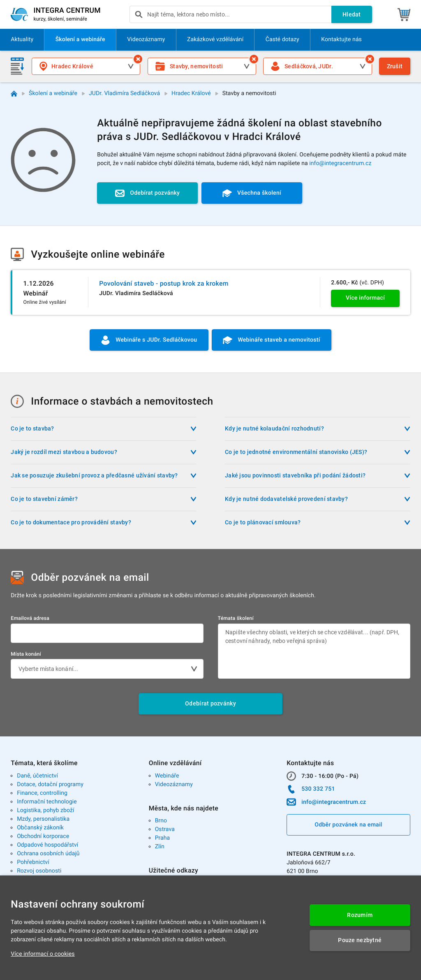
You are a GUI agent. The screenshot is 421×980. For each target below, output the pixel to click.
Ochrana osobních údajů (48, 854)
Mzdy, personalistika (43, 819)
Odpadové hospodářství (47, 845)
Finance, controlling (42, 793)
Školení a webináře (53, 93)
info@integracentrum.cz (340, 163)
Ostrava (165, 829)
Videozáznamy (174, 784)
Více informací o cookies (43, 954)
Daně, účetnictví (37, 776)
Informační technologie (47, 802)
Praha (163, 838)
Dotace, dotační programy (50, 784)
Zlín (160, 847)
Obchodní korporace (43, 836)
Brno (161, 821)
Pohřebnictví (33, 862)
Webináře (167, 776)
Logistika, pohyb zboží (45, 810)
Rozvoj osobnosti (39, 871)
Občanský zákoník (40, 828)
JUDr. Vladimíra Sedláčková (124, 93)
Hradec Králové (191, 93)
